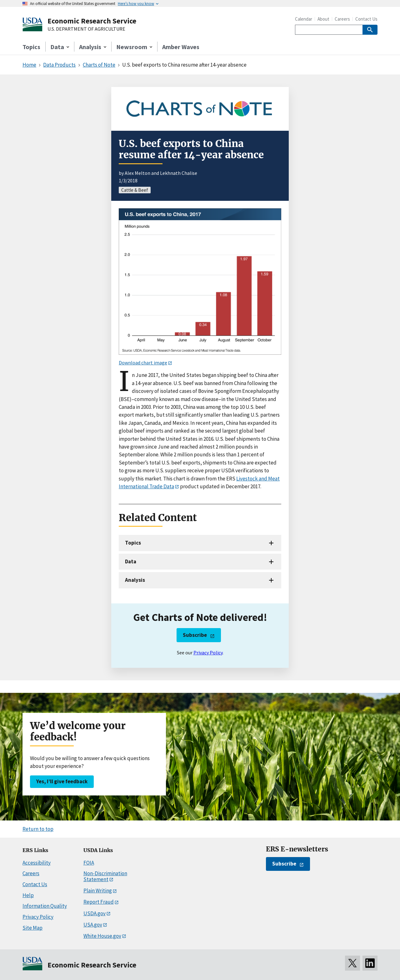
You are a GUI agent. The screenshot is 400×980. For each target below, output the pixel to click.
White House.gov (102, 936)
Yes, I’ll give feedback (62, 781)
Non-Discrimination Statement (105, 876)
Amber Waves (181, 47)
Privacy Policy (208, 652)
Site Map (32, 928)
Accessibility (37, 863)
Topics (31, 47)
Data (131, 561)
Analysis (135, 580)
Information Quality (45, 906)
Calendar (304, 19)
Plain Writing (98, 891)
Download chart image (143, 363)
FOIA (89, 863)
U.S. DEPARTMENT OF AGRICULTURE (86, 29)
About (323, 19)
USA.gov (93, 925)
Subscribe (195, 635)
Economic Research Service (92, 21)
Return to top (38, 829)
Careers (342, 19)
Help (28, 895)
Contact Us (366, 19)
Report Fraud (99, 902)
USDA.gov (95, 913)
